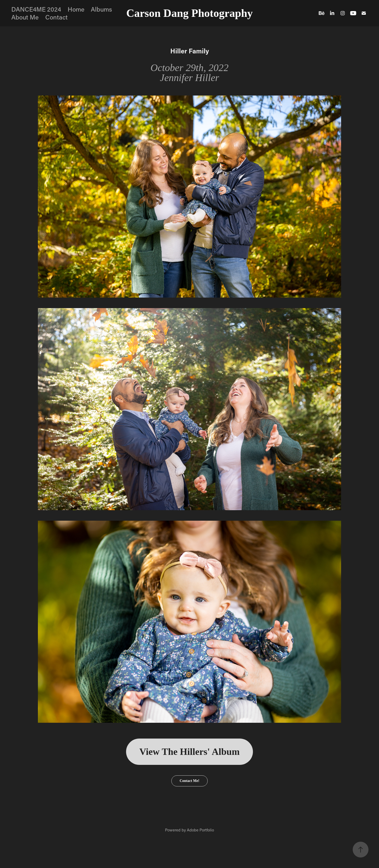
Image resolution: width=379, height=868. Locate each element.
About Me (25, 17)
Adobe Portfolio (200, 830)
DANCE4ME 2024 (36, 9)
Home (76, 9)
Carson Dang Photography (190, 13)
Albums (101, 9)
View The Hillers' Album (189, 752)
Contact (56, 17)
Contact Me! (189, 781)
